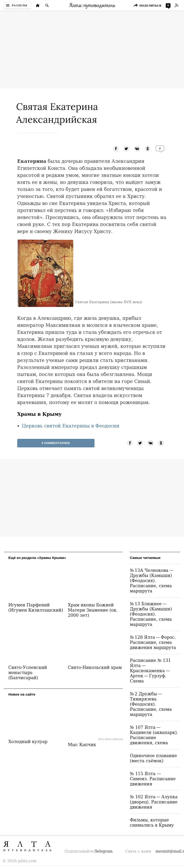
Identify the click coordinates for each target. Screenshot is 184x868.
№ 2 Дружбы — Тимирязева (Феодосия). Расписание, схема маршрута (151, 704)
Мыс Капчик (82, 745)
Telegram (104, 851)
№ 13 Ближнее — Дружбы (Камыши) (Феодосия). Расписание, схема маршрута (151, 614)
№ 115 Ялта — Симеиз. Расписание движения (153, 779)
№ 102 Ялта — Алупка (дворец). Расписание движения (154, 802)
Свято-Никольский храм (95, 667)
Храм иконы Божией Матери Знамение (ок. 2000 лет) (93, 610)
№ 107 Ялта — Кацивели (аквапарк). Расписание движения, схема (154, 735)
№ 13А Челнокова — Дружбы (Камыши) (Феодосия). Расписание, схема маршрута (152, 581)
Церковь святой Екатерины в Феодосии (71, 426)
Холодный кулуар (28, 742)
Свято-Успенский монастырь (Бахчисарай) (28, 673)
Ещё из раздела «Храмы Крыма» (37, 558)
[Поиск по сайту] (47, 5)
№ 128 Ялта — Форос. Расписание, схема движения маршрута (153, 642)
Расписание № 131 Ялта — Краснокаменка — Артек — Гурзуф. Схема (150, 671)
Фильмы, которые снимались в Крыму (152, 822)
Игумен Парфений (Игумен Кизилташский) (36, 607)
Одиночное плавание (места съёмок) (153, 758)
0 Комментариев (56, 443)
